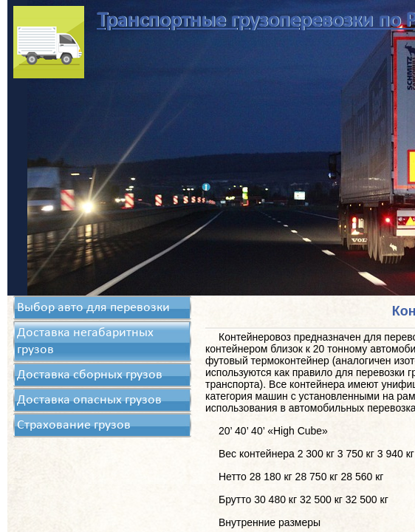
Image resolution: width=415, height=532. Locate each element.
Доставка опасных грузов (89, 400)
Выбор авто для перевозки (93, 308)
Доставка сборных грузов (90, 375)
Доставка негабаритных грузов (85, 341)
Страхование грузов (74, 425)
